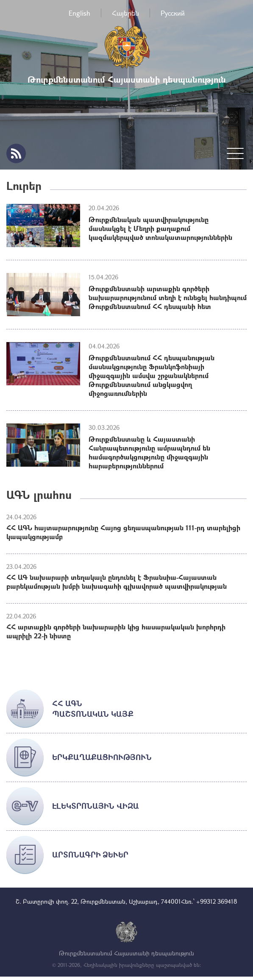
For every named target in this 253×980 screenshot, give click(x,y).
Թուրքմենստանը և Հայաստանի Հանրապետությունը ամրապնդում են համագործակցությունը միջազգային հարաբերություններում (149, 452)
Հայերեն (125, 13)
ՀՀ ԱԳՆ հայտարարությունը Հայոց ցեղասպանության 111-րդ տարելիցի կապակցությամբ (123, 532)
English (79, 13)
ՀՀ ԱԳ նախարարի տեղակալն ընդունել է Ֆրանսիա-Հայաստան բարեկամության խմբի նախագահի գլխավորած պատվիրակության (117, 582)
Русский (173, 13)
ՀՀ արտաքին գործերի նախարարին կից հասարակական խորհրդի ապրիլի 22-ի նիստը (116, 631)
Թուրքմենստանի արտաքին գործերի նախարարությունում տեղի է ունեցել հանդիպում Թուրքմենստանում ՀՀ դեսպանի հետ (168, 297)
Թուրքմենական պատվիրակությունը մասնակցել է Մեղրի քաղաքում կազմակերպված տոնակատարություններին (160, 228)
